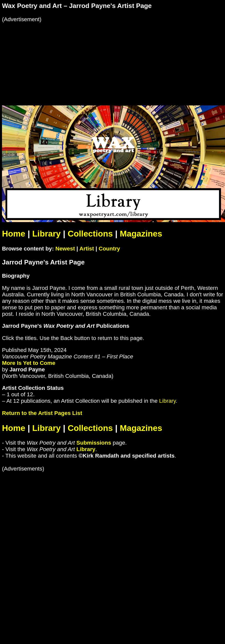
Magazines (141, 234)
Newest (65, 249)
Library (46, 234)
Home (14, 234)
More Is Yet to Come (29, 363)
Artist (87, 249)
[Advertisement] (69, 58)
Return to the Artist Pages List (42, 413)
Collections (90, 234)
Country (109, 249)
